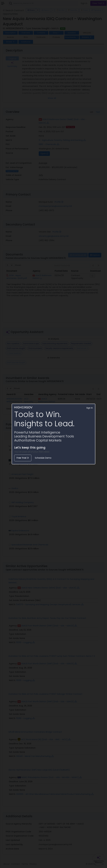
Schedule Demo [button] (43, 458)
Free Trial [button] (23, 458)
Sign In (90, 408)
